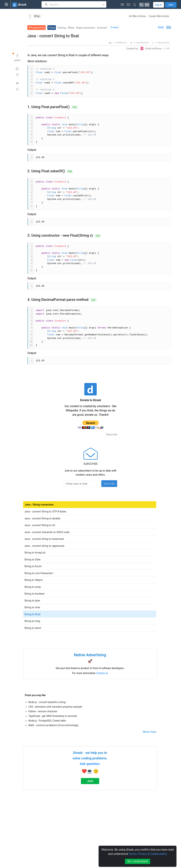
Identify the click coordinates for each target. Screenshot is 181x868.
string (63, 28)
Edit (75, 107)
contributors (121, 43)
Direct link (112, 435)
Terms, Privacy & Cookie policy (148, 854)
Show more (150, 732)
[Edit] (161, 27)
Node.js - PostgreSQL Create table (47, 721)
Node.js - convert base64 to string (47, 702)
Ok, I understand (137, 861)
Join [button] (171, 5)
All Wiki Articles (137, 16)
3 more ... (116, 27)
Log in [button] (159, 5)
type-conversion (87, 28)
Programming (37, 28)
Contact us (102, 673)
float (72, 28)
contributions (142, 43)
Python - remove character (43, 711)
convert (103, 28)
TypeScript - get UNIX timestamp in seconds (53, 716)
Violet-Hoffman (153, 49)
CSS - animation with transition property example (55, 707)
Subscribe (109, 484)
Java (53, 28)
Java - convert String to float (53, 36)
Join (90, 781)
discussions (164, 43)
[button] (122, 4)
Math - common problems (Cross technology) (53, 725)
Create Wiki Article (159, 16)
